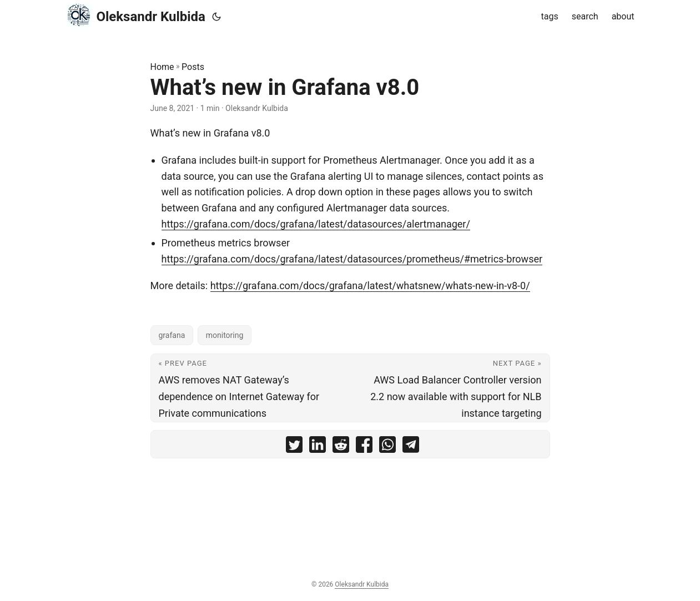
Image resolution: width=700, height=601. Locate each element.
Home (162, 67)
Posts (193, 67)
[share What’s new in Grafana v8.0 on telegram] (411, 447)
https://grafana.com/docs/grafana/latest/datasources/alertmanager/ (316, 224)
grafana (172, 335)
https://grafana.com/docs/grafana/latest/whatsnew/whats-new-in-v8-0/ (370, 286)
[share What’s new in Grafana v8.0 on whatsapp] (387, 447)
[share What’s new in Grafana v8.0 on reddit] (341, 447)
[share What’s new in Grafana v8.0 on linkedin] (318, 447)
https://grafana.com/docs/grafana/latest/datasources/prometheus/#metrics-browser (352, 259)
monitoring (225, 335)
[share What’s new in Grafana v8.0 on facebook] (364, 447)
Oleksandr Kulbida (136, 15)
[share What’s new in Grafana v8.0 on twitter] (294, 447)
